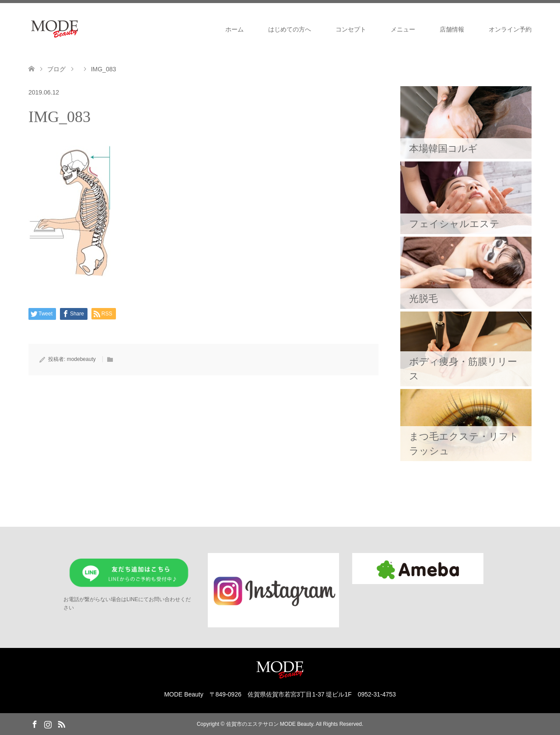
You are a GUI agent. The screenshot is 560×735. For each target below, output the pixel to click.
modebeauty (81, 359)
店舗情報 (452, 29)
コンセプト (351, 29)
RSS (61, 724)
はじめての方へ (290, 29)
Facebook (35, 724)
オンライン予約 (510, 29)
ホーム (234, 29)
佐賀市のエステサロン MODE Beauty (270, 724)
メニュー (403, 29)
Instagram (48, 724)
